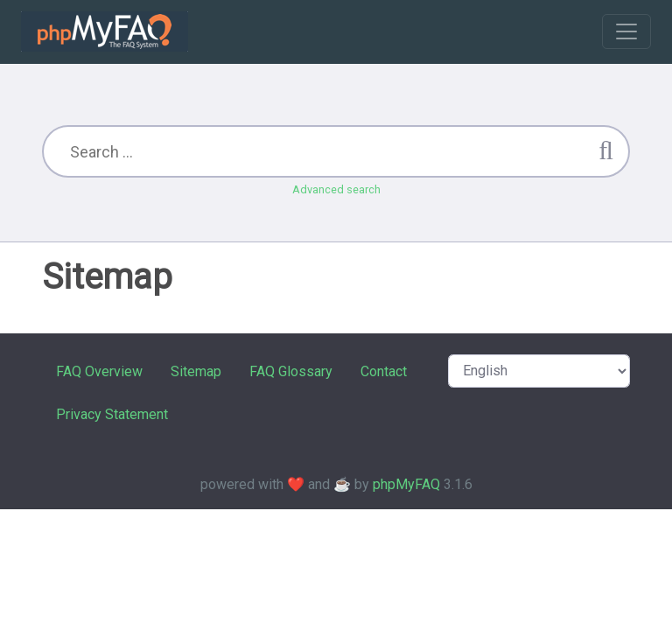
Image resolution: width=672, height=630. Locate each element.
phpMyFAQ (406, 484)
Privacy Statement (112, 414)
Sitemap (196, 371)
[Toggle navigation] (626, 31)
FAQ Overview (99, 371)
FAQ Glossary (291, 371)
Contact (384, 371)
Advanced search (336, 189)
